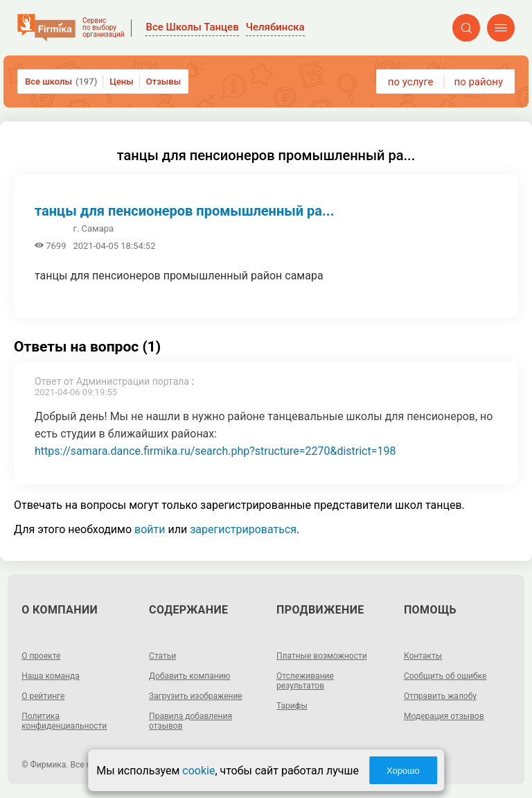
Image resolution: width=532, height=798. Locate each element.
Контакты (423, 656)
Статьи (162, 656)
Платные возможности (322, 656)
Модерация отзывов (444, 716)
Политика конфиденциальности (64, 721)
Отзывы (163, 81)
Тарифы (292, 706)
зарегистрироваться (243, 529)
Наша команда (51, 676)
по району (479, 82)
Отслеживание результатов (305, 681)
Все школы (61, 81)
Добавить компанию (189, 676)
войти (150, 529)
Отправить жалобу (440, 696)
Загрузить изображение (196, 696)
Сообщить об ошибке (445, 676)
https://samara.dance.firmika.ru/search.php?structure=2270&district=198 (215, 451)
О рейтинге (43, 696)
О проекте (41, 656)
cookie (198, 771)
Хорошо (403, 771)
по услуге (411, 82)
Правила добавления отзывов (190, 721)
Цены (122, 81)
